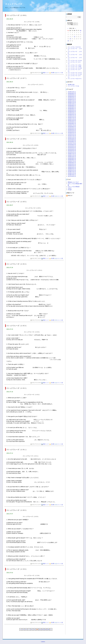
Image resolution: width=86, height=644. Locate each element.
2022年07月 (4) (72, 125)
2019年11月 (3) (72, 173)
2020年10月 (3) (72, 157)
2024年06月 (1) (72, 93)
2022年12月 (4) (72, 118)
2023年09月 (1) (72, 105)
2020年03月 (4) (72, 167)
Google (70, 190)
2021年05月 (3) (72, 146)
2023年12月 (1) (72, 101)
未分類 (53, 73)
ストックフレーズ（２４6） (75, 74)
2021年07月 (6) (72, 143)
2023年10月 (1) (72, 104)
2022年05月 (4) (72, 128)
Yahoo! (70, 188)
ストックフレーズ (14, 4)
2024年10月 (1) (72, 92)
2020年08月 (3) (72, 160)
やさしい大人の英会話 (74, 187)
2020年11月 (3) (72, 155)
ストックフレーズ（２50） (75, 67)
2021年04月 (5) (72, 148)
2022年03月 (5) (72, 131)
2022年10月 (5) (72, 120)
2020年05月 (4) (72, 164)
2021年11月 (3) (72, 137)
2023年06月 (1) (72, 109)
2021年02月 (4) (72, 151)
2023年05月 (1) (72, 110)
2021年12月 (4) (72, 136)
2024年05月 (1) (72, 95)
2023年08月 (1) (72, 107)
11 (40, 629)
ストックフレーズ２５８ (74, 47)
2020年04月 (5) (72, 166)
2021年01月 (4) (72, 152)
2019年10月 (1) (72, 175)
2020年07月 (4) (72, 161)
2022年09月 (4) (72, 122)
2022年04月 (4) (72, 130)
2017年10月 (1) (72, 176)
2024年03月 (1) (72, 98)
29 (68, 41)
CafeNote (43, 642)
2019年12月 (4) (72, 172)
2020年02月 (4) (72, 169)
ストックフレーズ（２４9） (75, 68)
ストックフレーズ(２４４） (75, 79)
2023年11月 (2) (72, 102)
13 (46, 629)
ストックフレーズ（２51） (75, 65)
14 (48, 629)
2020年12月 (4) (72, 154)
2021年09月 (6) (72, 140)
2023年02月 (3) (72, 114)
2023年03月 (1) (72, 113)
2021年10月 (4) (72, 139)
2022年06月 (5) (72, 127)
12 (43, 629)
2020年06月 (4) (72, 163)
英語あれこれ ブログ (73, 182)
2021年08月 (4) (72, 142)
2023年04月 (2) (72, 111)
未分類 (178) (71, 85)
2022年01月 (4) (72, 134)
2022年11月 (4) (72, 119)
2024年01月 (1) (72, 99)
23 (70, 39)
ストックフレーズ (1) (73, 86)
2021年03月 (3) (72, 149)
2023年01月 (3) (72, 116)
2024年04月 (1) (72, 96)
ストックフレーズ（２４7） (75, 73)
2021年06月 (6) (72, 145)
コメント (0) (60, 73)
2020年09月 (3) (72, 158)
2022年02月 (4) (72, 133)
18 (74, 37)
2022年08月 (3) (72, 124)
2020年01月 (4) (72, 170)
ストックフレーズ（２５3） (75, 61)
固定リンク (46, 73)
